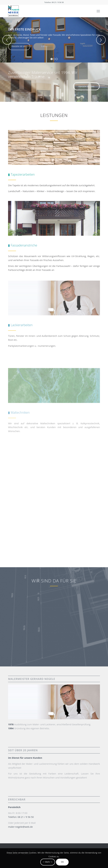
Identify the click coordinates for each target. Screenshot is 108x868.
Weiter (101, 40)
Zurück (7, 40)
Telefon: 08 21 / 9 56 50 (54, 2)
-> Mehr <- (48, 862)
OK (62, 862)
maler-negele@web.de (20, 827)
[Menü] (98, 11)
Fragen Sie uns (19, 45)
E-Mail (45, 45)
